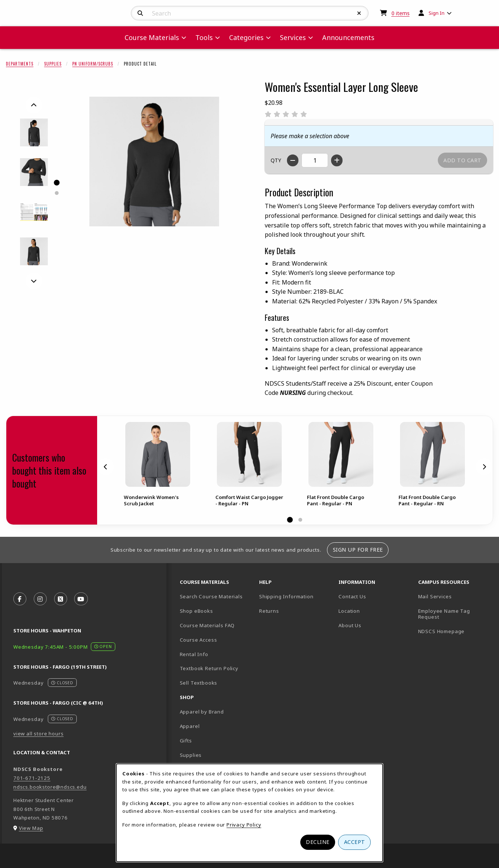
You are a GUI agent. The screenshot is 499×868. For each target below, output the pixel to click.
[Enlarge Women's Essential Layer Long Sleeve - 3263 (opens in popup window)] (34, 132)
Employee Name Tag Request (444, 614)
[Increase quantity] (337, 160)
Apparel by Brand (202, 712)
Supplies (53, 64)
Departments (20, 64)
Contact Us (352, 596)
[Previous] (34, 105)
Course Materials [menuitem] (152, 37)
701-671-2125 (32, 778)
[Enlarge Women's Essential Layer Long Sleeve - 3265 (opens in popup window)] (34, 212)
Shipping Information (286, 596)
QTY (276, 160)
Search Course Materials (211, 596)
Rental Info (194, 654)
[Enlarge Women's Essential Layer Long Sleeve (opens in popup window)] (154, 162)
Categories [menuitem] (246, 37)
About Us (350, 625)
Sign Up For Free (358, 550)
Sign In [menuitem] (437, 13)
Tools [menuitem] (204, 37)
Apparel (190, 726)
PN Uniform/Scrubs (93, 64)
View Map (31, 828)
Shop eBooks (196, 611)
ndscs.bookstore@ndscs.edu (50, 787)
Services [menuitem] (293, 37)
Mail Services (435, 596)
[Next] (34, 281)
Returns (269, 611)
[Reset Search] (359, 13)
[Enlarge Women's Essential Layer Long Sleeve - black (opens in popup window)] (34, 251)
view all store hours (39, 734)
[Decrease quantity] (293, 160)
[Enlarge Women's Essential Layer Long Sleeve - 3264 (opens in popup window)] (34, 172)
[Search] (140, 13)
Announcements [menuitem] (348, 37)
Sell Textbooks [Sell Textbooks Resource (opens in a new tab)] (199, 683)
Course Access (199, 640)
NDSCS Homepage (442, 631)
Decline (318, 842)
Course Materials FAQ (207, 625)
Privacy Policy (244, 825)
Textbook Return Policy (209, 668)
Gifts (186, 741)
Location (349, 611)
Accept (355, 842)
